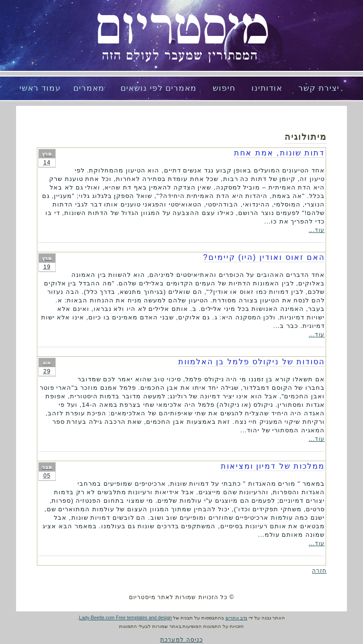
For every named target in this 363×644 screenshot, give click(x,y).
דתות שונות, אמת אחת (279, 153)
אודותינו (267, 88)
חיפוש (224, 88)
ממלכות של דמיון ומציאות (273, 466)
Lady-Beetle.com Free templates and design (125, 618)
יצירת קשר (319, 88)
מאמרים (89, 88)
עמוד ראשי (40, 88)
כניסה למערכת (181, 640)
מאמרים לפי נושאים (159, 88)
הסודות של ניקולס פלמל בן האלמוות (251, 362)
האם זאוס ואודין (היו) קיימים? (264, 257)
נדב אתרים (237, 618)
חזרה (319, 571)
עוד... (317, 230)
